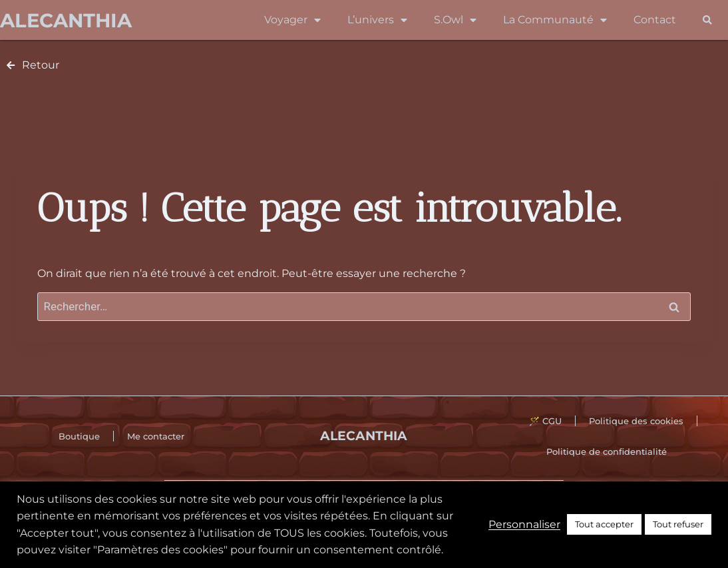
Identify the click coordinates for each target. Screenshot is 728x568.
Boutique (79, 436)
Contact (655, 20)
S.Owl (455, 20)
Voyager (292, 20)
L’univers (377, 20)
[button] (707, 20)
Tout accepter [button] (604, 524)
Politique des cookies (636, 421)
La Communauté (555, 20)
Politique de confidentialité (607, 451)
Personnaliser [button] (524, 524)
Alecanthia (66, 20)
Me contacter (156, 436)
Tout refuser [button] (678, 524)
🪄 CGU (545, 421)
